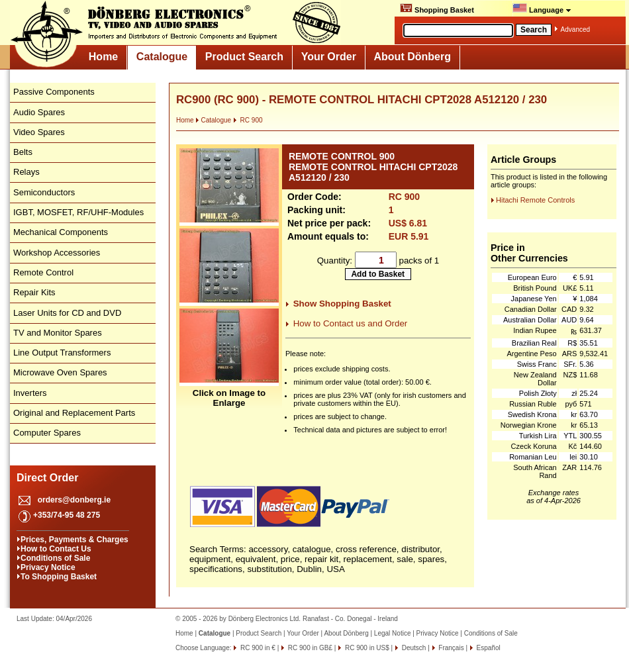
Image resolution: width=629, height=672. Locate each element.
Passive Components (54, 92)
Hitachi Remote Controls (535, 200)
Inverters (30, 393)
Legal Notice (393, 633)
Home (103, 57)
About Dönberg (412, 57)
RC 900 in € (257, 648)
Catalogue (162, 57)
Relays (26, 172)
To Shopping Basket (59, 577)
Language (542, 9)
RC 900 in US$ (366, 648)
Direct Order (47, 478)
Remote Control (43, 272)
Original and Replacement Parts (74, 413)
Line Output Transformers (62, 353)
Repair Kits (34, 292)
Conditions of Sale (55, 558)
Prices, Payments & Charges (74, 540)
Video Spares (39, 132)
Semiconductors (44, 192)
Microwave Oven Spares (60, 372)
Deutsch (413, 648)
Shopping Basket (437, 9)
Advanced (575, 29)
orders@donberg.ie (74, 500)
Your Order (329, 57)
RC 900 (248, 120)
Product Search (244, 57)
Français (451, 648)
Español (488, 648)
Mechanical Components (61, 232)
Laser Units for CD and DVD (67, 313)
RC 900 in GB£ (309, 648)
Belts (23, 152)
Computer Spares (47, 433)
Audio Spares (39, 112)
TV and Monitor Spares (58, 333)
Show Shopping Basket (342, 304)
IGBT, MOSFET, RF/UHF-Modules (78, 212)
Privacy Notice (48, 567)
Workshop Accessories (57, 253)
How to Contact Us (56, 549)
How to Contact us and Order (351, 323)
